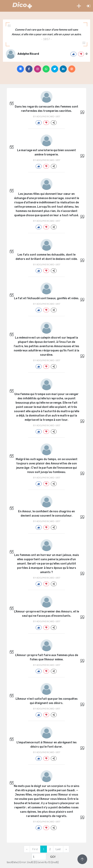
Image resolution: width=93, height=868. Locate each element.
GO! (53, 857)
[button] (79, 6)
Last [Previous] (58, 849)
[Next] (66, 849)
